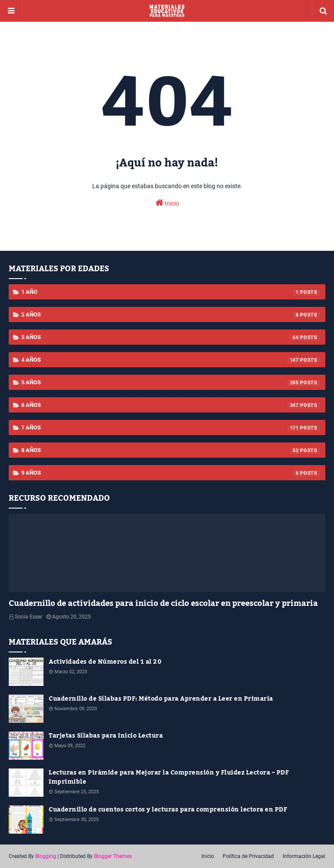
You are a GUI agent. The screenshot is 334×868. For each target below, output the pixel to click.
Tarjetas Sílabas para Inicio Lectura (106, 736)
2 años (171, 315)
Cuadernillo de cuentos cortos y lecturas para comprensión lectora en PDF (168, 810)
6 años (171, 406)
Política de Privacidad (248, 856)
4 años (171, 360)
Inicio (167, 203)
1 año (171, 293)
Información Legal (304, 856)
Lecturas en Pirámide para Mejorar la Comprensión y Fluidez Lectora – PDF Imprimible (169, 778)
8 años (171, 451)
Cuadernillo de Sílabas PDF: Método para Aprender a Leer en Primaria (161, 699)
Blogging (46, 856)
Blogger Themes (113, 856)
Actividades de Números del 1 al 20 (105, 662)
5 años (171, 383)
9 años (171, 473)
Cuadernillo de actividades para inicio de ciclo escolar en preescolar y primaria (163, 604)
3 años (171, 338)
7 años (171, 428)
